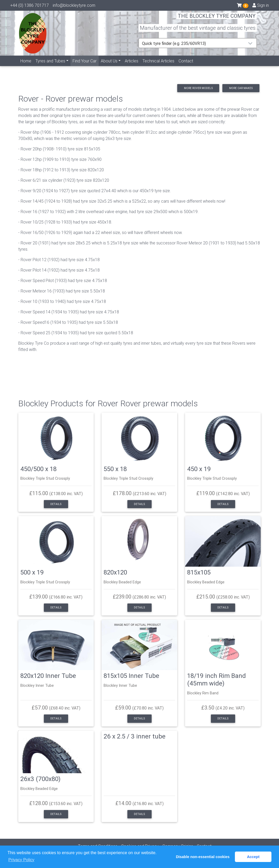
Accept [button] (253, 857)
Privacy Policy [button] (21, 860)
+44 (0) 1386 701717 (29, 7)
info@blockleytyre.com (74, 7)
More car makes (241, 88)
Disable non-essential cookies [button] (203, 857)
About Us (109, 67)
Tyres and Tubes (50, 67)
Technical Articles (158, 67)
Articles (132, 67)
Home (26, 67)
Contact (186, 67)
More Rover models (198, 88)
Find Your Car (86, 67)
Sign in (261, 7)
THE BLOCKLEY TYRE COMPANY (217, 19)
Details (56, 504)
